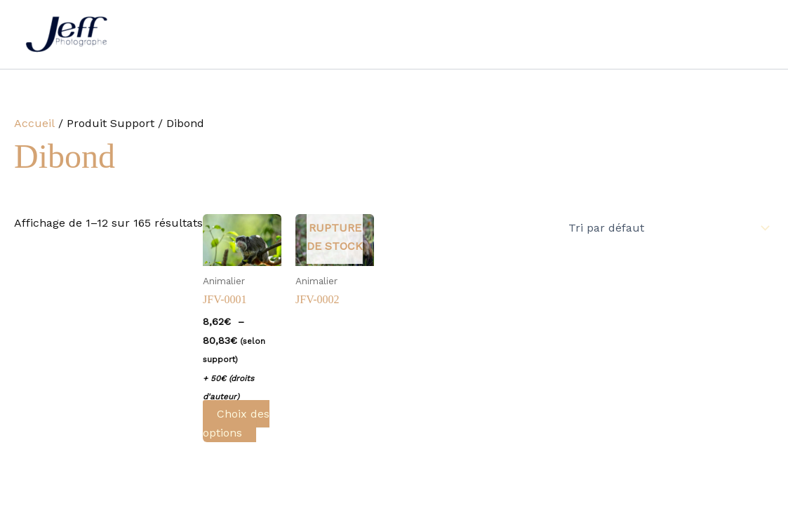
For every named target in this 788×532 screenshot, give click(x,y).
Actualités (542, 34)
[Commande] (667, 228)
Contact (613, 34)
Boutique (681, 34)
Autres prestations (375, 34)
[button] (425, 34)
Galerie (474, 34)
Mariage (274, 34)
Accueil (210, 34)
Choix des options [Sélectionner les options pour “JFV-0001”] (236, 423)
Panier (746, 34)
